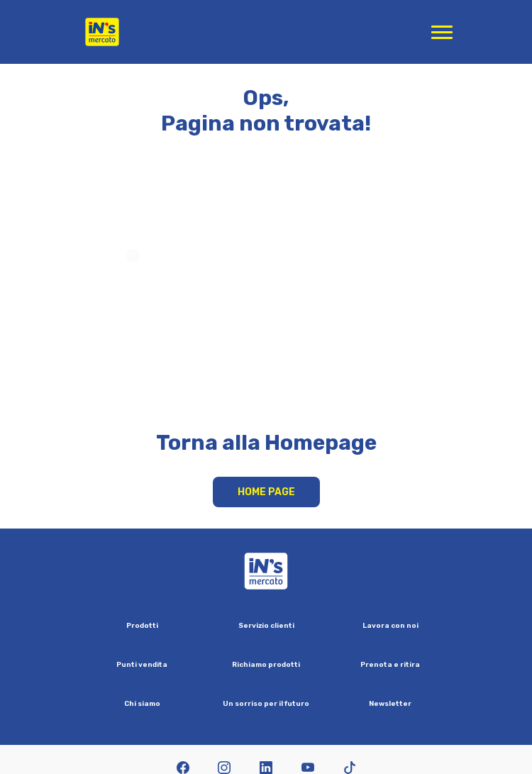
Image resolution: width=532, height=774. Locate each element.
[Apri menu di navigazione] (442, 32)
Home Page (266, 492)
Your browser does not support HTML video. (266, 295)
